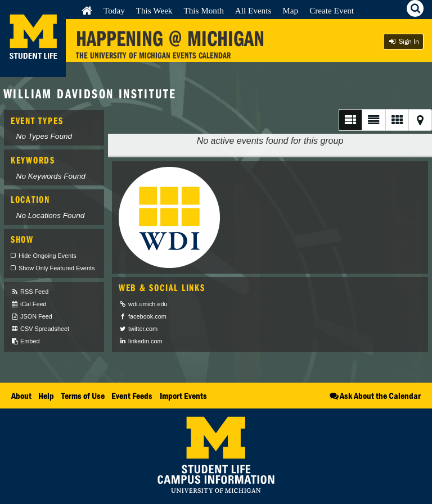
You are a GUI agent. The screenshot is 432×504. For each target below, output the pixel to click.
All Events (253, 10)
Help (46, 396)
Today (114, 10)
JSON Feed (31, 317)
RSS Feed (30, 292)
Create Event (332, 10)
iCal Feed (29, 304)
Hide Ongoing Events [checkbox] (48, 256)
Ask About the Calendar (374, 396)
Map (290, 10)
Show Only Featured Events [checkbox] (57, 268)
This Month (203, 10)
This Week (154, 10)
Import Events (183, 396)
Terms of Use (83, 396)
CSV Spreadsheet (40, 329)
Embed (25, 341)
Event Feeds (132, 396)
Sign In (403, 41)
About (21, 396)
